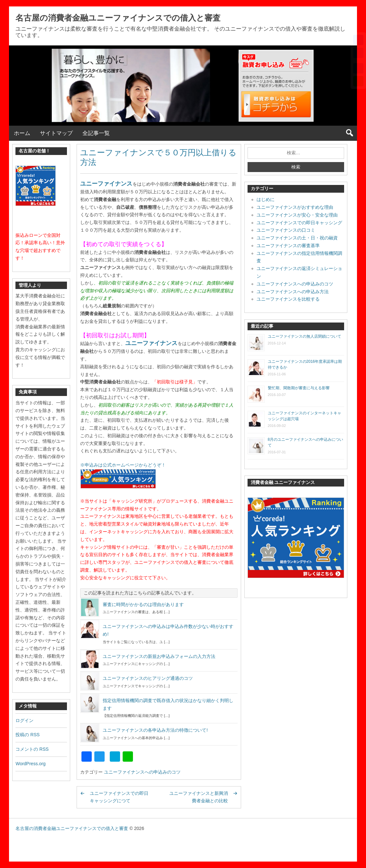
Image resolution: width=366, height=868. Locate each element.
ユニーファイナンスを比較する (288, 299)
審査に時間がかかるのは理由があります (143, 604)
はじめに (266, 199)
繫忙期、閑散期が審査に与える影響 (299, 388)
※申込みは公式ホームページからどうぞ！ (123, 465)
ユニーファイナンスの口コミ (286, 230)
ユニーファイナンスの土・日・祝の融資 (297, 238)
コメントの (32, 749)
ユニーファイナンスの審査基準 (288, 246)
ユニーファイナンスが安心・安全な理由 (297, 215)
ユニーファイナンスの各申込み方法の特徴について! (155, 730)
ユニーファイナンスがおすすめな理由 (295, 207)
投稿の (28, 735)
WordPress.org (30, 764)
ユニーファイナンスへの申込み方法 (293, 292)
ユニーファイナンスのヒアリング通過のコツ (148, 678)
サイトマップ (56, 133)
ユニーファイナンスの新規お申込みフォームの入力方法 (159, 656)
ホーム (22, 133)
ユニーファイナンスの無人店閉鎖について (305, 336)
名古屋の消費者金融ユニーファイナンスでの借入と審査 (118, 18)
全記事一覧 (96, 133)
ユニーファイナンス (106, 184)
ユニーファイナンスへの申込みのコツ (142, 772)
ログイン (24, 720)
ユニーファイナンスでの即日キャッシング (299, 223)
